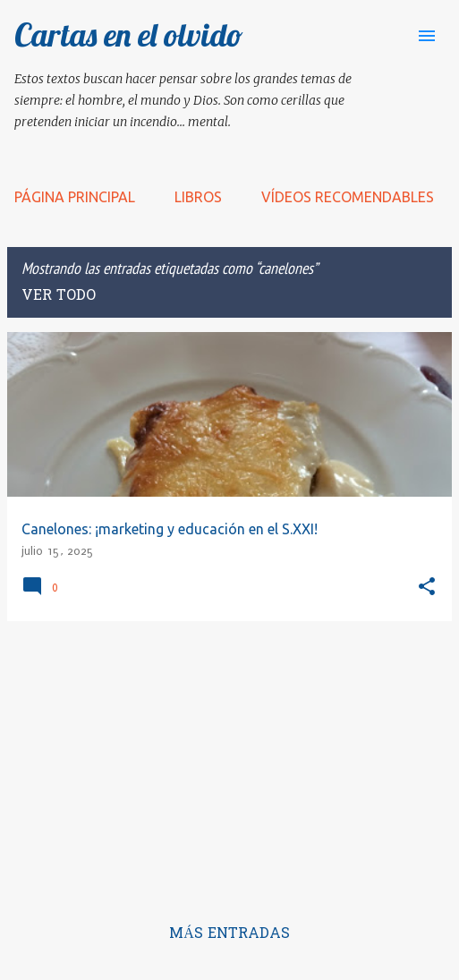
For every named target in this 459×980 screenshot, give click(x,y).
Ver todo (59, 296)
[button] (427, 588)
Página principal (75, 197)
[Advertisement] (229, 761)
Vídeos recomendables (348, 197)
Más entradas (229, 934)
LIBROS (198, 197)
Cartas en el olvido (129, 34)
